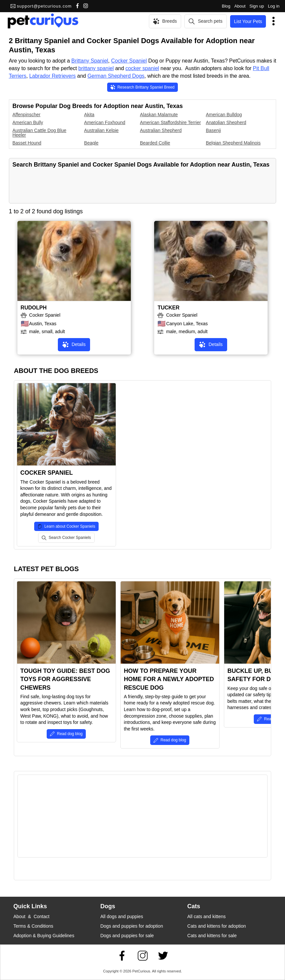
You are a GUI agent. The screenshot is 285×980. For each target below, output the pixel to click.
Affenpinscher (26, 115)
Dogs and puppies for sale (127, 936)
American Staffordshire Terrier (170, 122)
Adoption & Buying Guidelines (44, 936)
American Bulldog (224, 115)
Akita (89, 115)
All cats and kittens (207, 916)
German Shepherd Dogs (116, 76)
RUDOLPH (34, 308)
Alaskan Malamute (159, 115)
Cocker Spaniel (129, 61)
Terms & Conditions (33, 926)
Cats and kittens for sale (212, 936)
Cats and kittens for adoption (217, 926)
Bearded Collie (155, 143)
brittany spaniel (96, 68)
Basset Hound (27, 143)
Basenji (213, 130)
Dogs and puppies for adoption (132, 926)
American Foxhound (105, 122)
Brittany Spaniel (90, 61)
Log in (274, 6)
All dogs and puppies (122, 916)
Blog (226, 6)
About (240, 6)
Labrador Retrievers (52, 76)
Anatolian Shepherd (226, 122)
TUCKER (168, 308)
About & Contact (32, 916)
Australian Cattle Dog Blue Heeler (39, 133)
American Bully (28, 122)
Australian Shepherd (161, 130)
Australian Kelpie (101, 130)
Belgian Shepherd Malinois (233, 143)
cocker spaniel (142, 68)
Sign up (257, 6)
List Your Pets (248, 21)
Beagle (91, 143)
